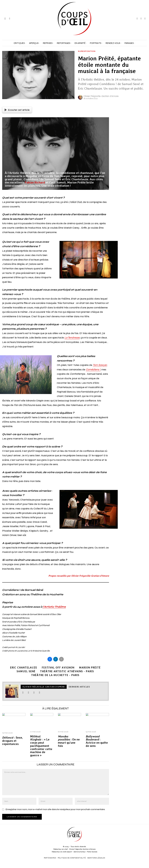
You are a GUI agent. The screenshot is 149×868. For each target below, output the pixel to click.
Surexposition (87, 51)
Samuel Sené (26, 671)
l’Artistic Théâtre (54, 607)
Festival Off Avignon (58, 668)
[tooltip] (137, 19)
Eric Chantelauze (24, 668)
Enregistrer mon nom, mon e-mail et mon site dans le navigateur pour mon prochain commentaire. (55, 809)
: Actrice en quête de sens (97, 741)
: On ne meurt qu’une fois (69, 741)
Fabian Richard (35, 182)
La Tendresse (72, 338)
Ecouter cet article (17, 110)
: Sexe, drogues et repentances (13, 741)
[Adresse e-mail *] (130, 832)
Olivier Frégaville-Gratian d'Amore (101, 96)
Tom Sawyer (100, 365)
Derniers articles (79, 687)
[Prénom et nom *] (130, 822)
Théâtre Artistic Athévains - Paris (67, 671)
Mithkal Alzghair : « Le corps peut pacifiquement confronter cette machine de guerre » (41, 746)
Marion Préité (90, 668)
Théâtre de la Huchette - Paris (55, 675)
